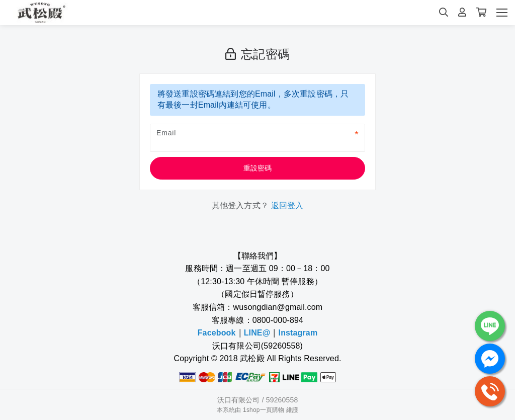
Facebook (217, 333)
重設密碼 (258, 168)
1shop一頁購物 (264, 410)
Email (166, 133)
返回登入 (287, 205)
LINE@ (257, 333)
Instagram (298, 333)
